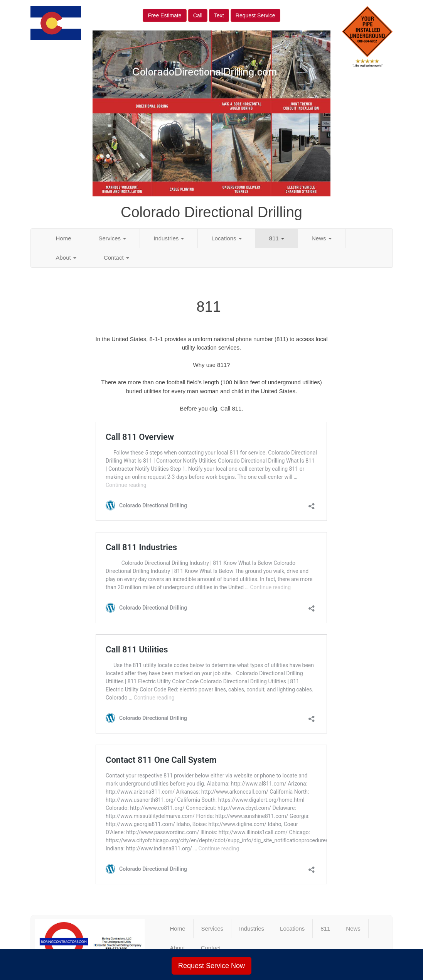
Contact (116, 258)
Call (198, 15)
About (66, 258)
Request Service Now (211, 966)
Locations (226, 238)
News (322, 238)
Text (219, 15)
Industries (169, 238)
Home (64, 238)
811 (277, 238)
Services (113, 238)
